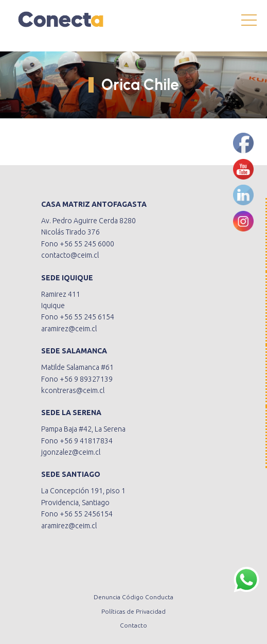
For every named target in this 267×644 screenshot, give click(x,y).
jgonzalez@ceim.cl (71, 452)
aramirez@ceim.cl (69, 329)
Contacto (133, 625)
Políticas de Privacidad (133, 611)
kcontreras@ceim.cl (73, 390)
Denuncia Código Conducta (133, 597)
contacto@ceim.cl (70, 255)
